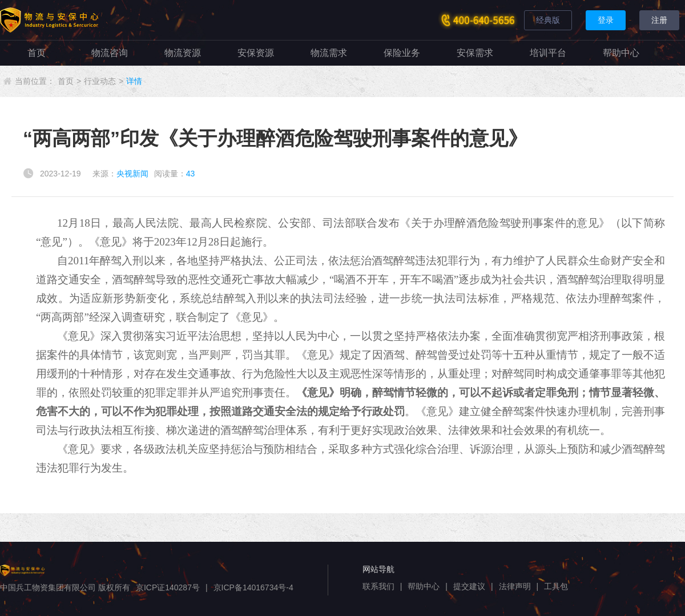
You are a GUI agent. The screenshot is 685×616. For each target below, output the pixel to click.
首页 (37, 53)
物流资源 (183, 53)
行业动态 (100, 81)
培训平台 (548, 53)
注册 (659, 20)
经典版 (548, 20)
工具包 (556, 586)
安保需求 (475, 53)
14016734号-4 (268, 587)
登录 (606, 20)
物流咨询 (110, 53)
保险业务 (402, 53)
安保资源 (256, 53)
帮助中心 (621, 53)
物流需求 (329, 53)
